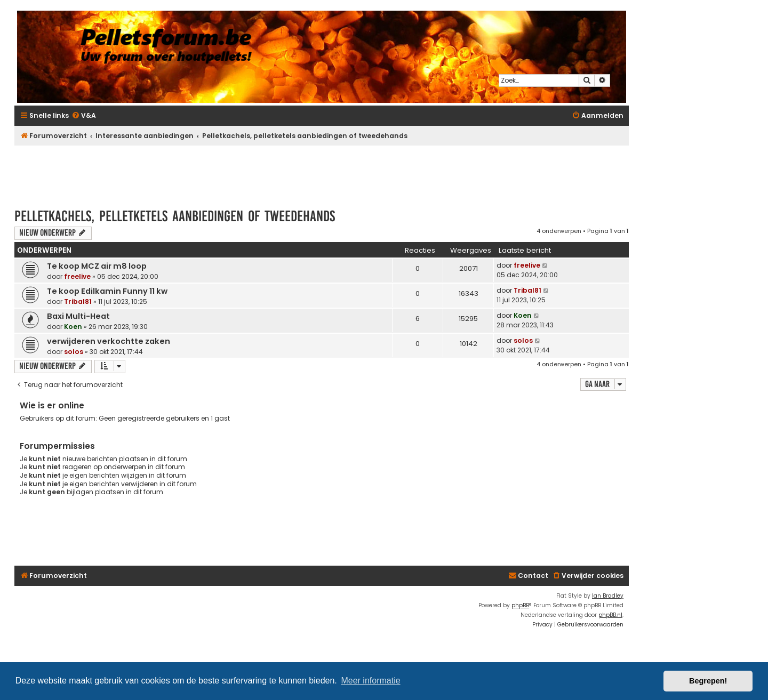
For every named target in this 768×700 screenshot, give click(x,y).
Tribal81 (78, 301)
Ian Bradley (608, 596)
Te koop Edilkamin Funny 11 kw (107, 291)
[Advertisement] (322, 172)
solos (74, 352)
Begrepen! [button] (708, 681)
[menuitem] (84, 116)
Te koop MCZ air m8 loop (97, 266)
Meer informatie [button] (370, 681)
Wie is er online (52, 405)
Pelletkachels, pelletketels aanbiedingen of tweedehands (175, 216)
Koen (73, 327)
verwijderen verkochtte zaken (109, 341)
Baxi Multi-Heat (78, 316)
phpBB (520, 605)
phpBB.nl (610, 615)
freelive (77, 276)
